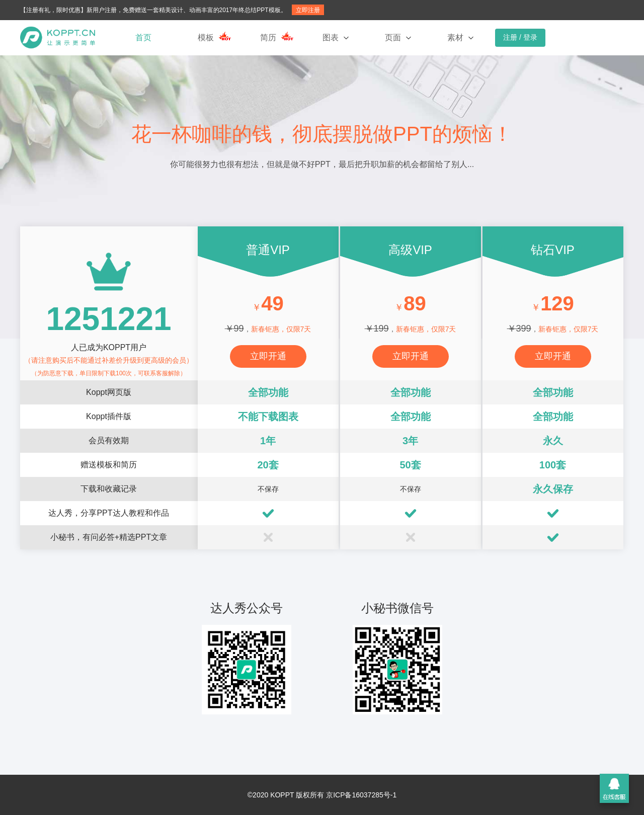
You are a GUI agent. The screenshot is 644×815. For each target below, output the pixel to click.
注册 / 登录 (520, 37)
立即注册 (308, 10)
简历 (268, 37)
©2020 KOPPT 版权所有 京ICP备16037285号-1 (322, 795)
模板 (206, 37)
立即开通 (268, 356)
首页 (143, 37)
